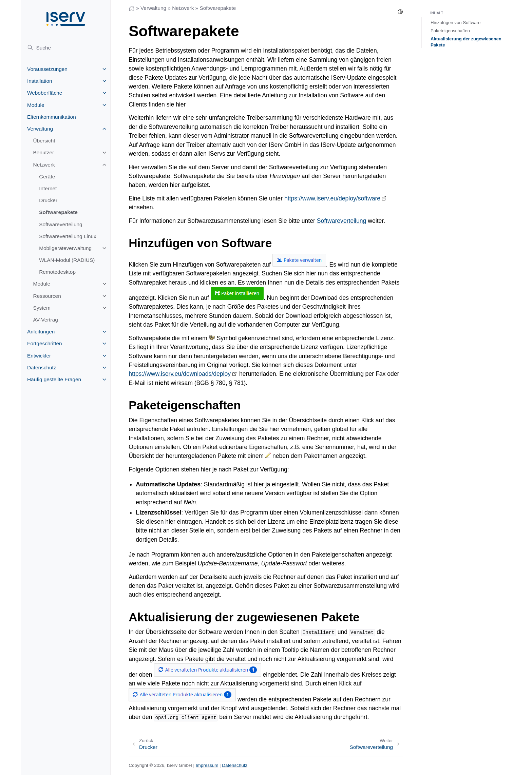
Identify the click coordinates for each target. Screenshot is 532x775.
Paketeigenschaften (450, 31)
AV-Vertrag (46, 320)
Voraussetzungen (47, 69)
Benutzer (44, 152)
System (42, 308)
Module (36, 105)
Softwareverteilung (61, 224)
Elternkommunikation (52, 117)
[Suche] (66, 47)
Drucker (48, 200)
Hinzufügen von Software (455, 23)
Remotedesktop (57, 272)
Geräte (47, 177)
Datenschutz (42, 367)
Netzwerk (44, 165)
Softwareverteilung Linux (68, 236)
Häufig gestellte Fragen (54, 379)
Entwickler (39, 356)
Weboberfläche (45, 93)
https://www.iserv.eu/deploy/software (332, 198)
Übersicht (44, 141)
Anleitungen (41, 332)
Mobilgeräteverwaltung (65, 248)
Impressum (207, 765)
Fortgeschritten (45, 343)
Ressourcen (47, 296)
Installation (40, 81)
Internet (48, 188)
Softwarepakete (58, 212)
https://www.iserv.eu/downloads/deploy (180, 374)
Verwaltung (40, 129)
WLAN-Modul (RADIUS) (67, 260)
